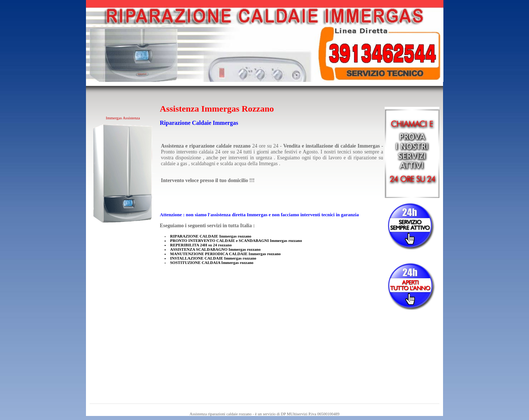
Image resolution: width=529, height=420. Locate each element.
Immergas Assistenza (123, 118)
